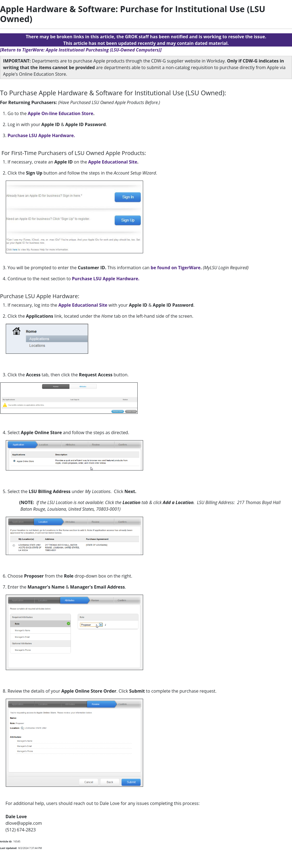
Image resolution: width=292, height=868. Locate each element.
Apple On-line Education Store (60, 113)
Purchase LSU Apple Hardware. (41, 135)
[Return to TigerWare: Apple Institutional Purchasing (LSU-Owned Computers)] (81, 50)
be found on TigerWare (176, 268)
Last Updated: (9, 848)
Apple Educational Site (113, 162)
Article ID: (6, 841)
